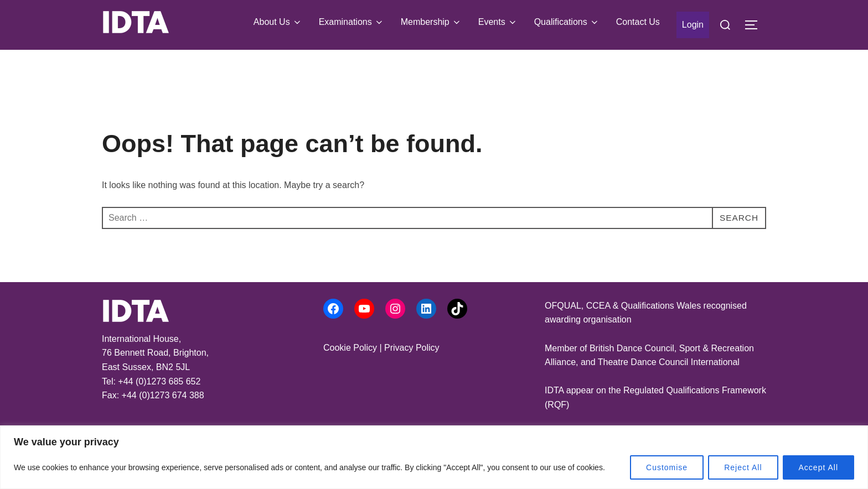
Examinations (352, 22)
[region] (434, 457)
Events (498, 22)
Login (693, 25)
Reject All (743, 467)
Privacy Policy (412, 348)
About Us (278, 22)
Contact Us (638, 22)
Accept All (818, 467)
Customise (667, 467)
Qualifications (567, 22)
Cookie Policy (350, 348)
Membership (431, 22)
